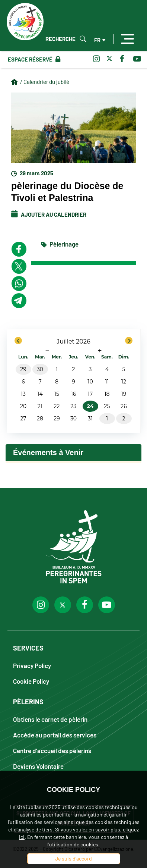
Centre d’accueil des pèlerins (52, 750)
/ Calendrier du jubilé (45, 82)
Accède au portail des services (55, 735)
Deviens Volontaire (38, 766)
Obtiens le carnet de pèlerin (50, 719)
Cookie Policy (31, 681)
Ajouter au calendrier (49, 214)
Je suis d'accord (73, 858)
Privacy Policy (32, 665)
